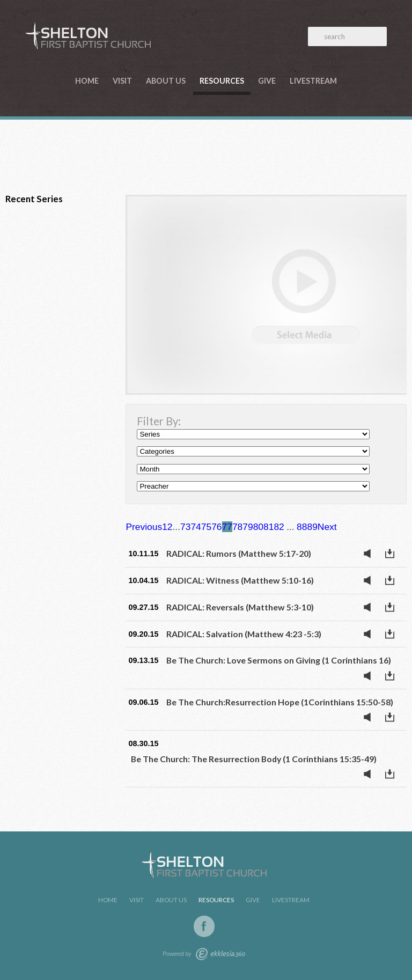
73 (185, 527)
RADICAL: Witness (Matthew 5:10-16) (240, 580)
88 (302, 527)
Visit (122, 81)
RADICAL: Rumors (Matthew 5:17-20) (239, 553)
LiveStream (313, 81)
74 (196, 527)
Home (87, 81)
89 (312, 527)
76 (216, 527)
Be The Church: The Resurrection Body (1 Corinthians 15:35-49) (254, 759)
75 (206, 527)
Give (267, 81)
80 (258, 527)
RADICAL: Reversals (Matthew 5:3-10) (240, 607)
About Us (166, 81)
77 (227, 527)
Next (327, 527)
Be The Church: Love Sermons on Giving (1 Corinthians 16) (279, 660)
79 (248, 527)
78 (237, 527)
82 (279, 527)
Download (393, 554)
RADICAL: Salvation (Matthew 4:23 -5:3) (244, 634)
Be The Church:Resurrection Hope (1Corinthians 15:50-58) (280, 702)
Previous (144, 527)
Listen (370, 554)
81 (268, 527)
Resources (222, 81)
